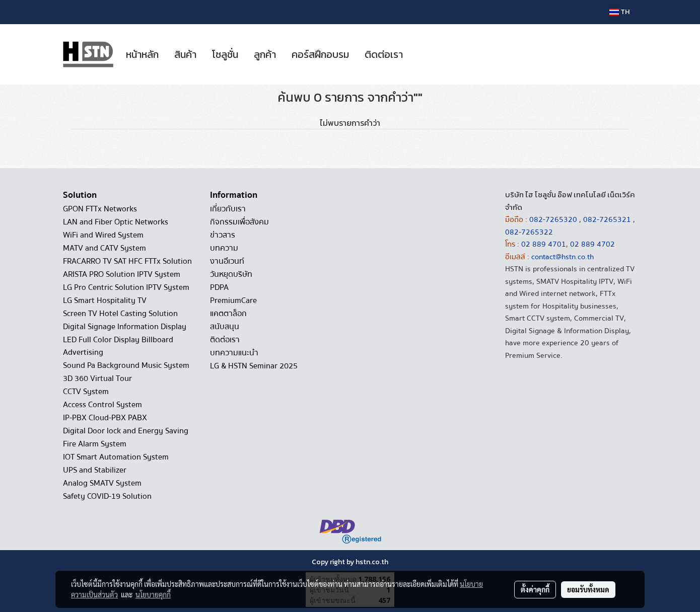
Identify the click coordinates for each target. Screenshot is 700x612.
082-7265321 (607, 219)
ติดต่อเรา (384, 54)
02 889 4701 (544, 244)
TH (619, 12)
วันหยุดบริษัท (231, 274)
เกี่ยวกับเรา (228, 209)
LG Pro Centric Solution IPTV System (126, 287)
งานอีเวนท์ (227, 261)
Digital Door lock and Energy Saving (126, 431)
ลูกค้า (265, 54)
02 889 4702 (592, 244)
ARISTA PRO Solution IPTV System (122, 274)
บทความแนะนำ (234, 353)
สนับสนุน (225, 327)
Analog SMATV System (102, 483)
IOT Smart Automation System (116, 457)
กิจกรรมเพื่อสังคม (239, 222)
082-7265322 (529, 232)
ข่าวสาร (223, 235)
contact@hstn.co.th (563, 257)
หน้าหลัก (142, 54)
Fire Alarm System (95, 444)
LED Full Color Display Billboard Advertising (118, 346)
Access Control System (102, 405)
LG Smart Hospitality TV (105, 300)
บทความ (224, 248)
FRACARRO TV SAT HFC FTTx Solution (127, 261)
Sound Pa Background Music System (126, 365)
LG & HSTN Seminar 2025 (254, 366)
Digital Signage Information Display (125, 327)
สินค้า (185, 54)
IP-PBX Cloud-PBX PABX (105, 418)
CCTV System (86, 392)
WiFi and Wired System (103, 235)
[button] (419, 54)
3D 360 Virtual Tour (97, 378)
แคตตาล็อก (228, 314)
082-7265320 (554, 219)
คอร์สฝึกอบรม (320, 54)
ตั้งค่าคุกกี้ (535, 589)
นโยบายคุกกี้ (153, 594)
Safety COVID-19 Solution (107, 496)
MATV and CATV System (104, 248)
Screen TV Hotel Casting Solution (120, 314)
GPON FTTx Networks (100, 209)
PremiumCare (233, 300)
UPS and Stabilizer (95, 470)
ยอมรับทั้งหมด (588, 589)
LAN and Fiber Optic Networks (116, 222)
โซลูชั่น (225, 54)
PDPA (219, 287)
